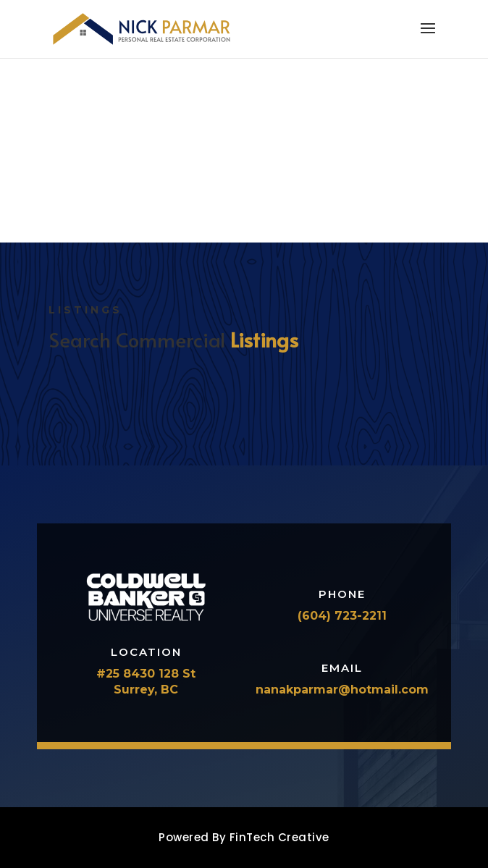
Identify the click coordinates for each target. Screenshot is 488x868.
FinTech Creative (279, 837)
